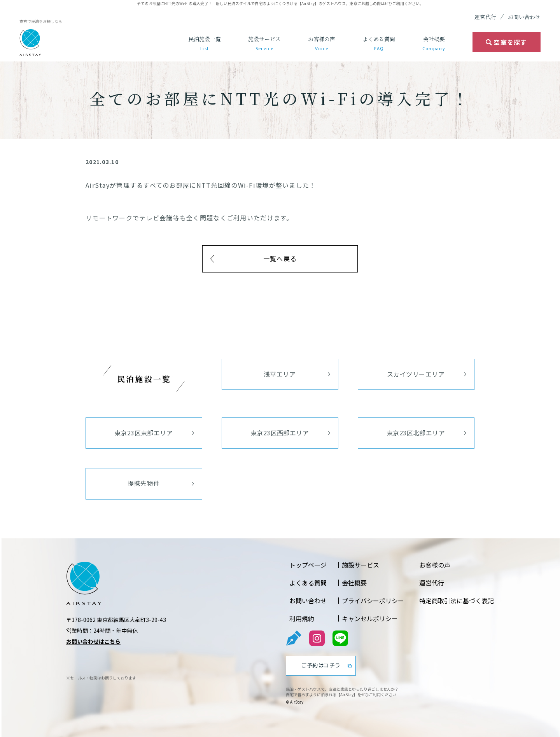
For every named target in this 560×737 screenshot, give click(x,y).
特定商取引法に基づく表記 (457, 601)
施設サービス (264, 44)
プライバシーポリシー (373, 601)
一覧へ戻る (280, 258)
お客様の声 (322, 44)
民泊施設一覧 (205, 44)
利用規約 (302, 618)
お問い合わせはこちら (93, 641)
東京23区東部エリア (144, 433)
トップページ (308, 565)
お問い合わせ (524, 17)
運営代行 (485, 17)
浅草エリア (280, 374)
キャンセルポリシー (370, 618)
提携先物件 (143, 483)
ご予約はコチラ (321, 665)
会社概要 (434, 44)
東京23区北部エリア (416, 433)
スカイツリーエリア (416, 374)
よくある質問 (379, 44)
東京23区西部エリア (280, 433)
